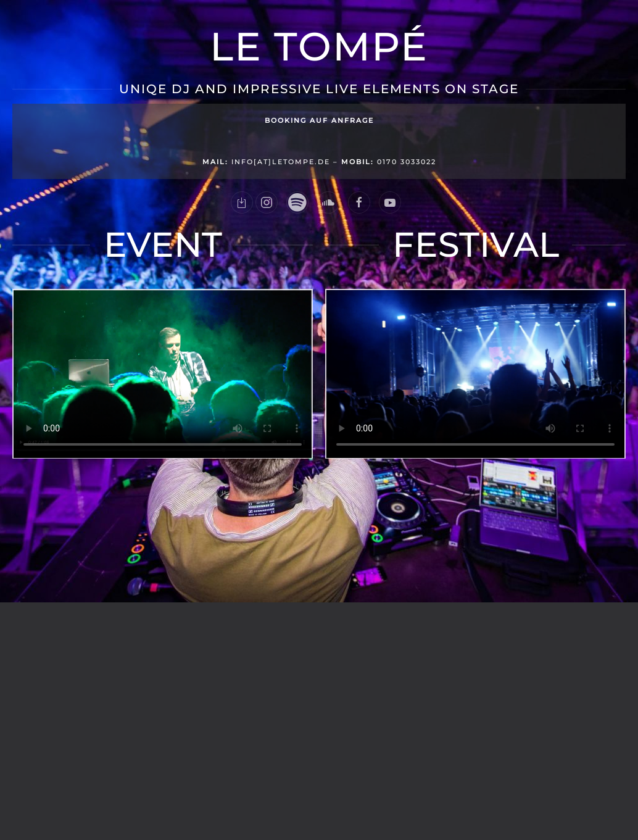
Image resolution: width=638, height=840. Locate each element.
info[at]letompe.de (266, 162)
